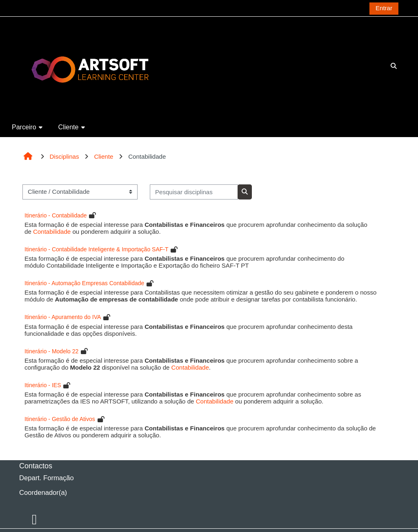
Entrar (384, 8)
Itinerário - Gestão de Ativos (60, 419)
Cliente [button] (69, 127)
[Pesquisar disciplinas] (194, 192)
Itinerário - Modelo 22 (51, 351)
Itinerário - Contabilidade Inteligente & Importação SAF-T (97, 249)
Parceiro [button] (24, 127)
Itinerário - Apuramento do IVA (63, 317)
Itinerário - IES (43, 385)
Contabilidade (52, 232)
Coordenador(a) (43, 493)
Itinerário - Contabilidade (56, 215)
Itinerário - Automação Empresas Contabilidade (84, 283)
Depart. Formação (47, 478)
